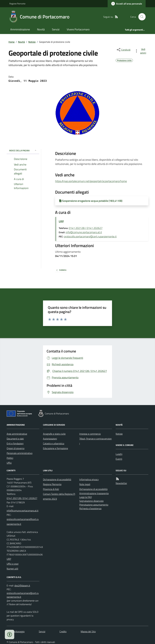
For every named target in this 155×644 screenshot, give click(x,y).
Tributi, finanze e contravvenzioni (96, 441)
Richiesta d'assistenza (90, 508)
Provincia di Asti (51, 489)
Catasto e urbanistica (54, 443)
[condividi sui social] (123, 50)
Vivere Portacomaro (78, 29)
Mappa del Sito (88, 631)
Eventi (119, 459)
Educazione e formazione (55, 448)
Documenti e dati (15, 439)
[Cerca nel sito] (141, 17)
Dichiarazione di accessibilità (57, 479)
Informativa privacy (89, 479)
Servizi (56, 29)
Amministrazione (20, 29)
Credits (63, 631)
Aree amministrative (17, 434)
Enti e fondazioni (15, 443)
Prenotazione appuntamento (94, 505)
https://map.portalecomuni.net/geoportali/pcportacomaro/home (91, 181)
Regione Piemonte (17, 4)
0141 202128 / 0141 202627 (86, 228)
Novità (41, 29)
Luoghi (119, 454)
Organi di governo (16, 448)
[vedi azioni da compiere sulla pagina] (141, 51)
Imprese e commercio (90, 434)
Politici (10, 458)
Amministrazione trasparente (94, 493)
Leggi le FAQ (86, 497)
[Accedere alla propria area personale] (127, 4)
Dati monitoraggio (16, 631)
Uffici (9, 463)
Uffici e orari (13, 564)
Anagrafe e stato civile (54, 434)
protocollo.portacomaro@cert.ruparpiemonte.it (90, 236)
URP (61, 221)
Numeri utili (12, 569)
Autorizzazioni (50, 439)
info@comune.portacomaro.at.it (84, 232)
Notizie (32, 42)
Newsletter (121, 483)
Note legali (85, 484)
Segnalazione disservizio (91, 501)
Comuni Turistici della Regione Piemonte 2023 (59, 496)
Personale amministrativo (20, 453)
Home (12, 42)
